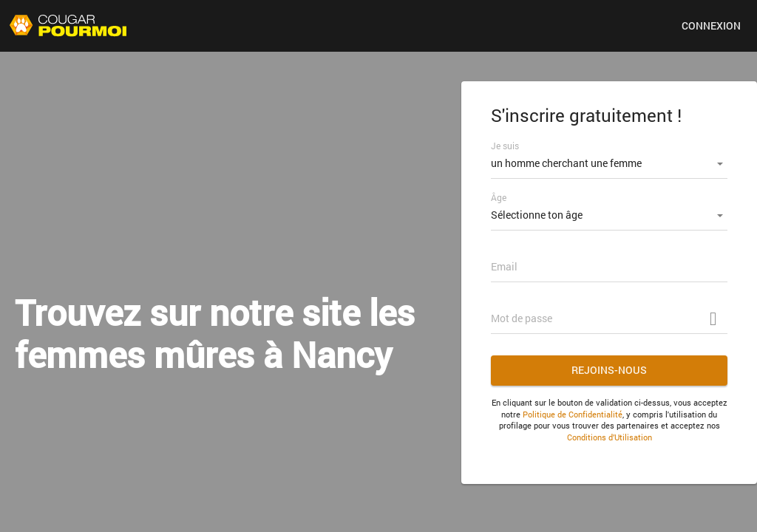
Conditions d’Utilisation (610, 437)
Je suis (505, 146)
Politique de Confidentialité (573, 414)
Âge (499, 197)
